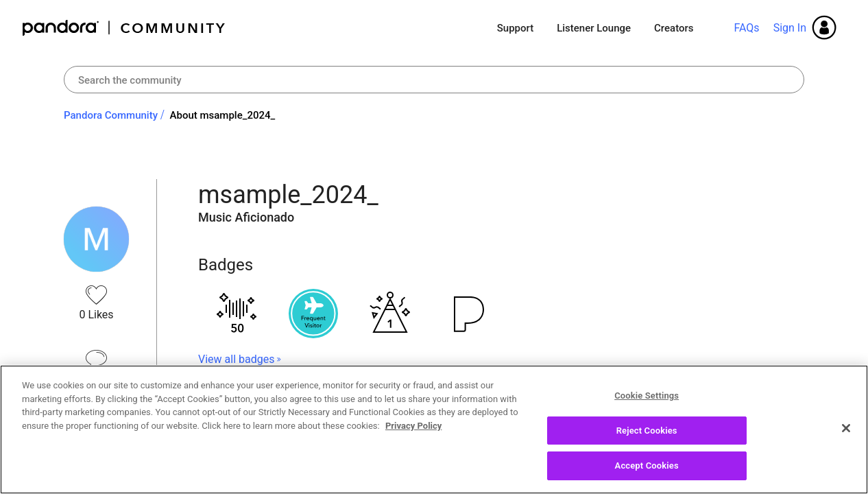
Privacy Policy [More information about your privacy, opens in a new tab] (413, 426)
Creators (674, 28)
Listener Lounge (594, 28)
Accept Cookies (647, 466)
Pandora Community (124, 28)
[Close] (846, 428)
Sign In (790, 28)
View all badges (236, 359)
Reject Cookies (647, 431)
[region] (434, 430)
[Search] (434, 80)
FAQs (746, 28)
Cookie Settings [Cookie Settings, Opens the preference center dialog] (647, 396)
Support (515, 28)
